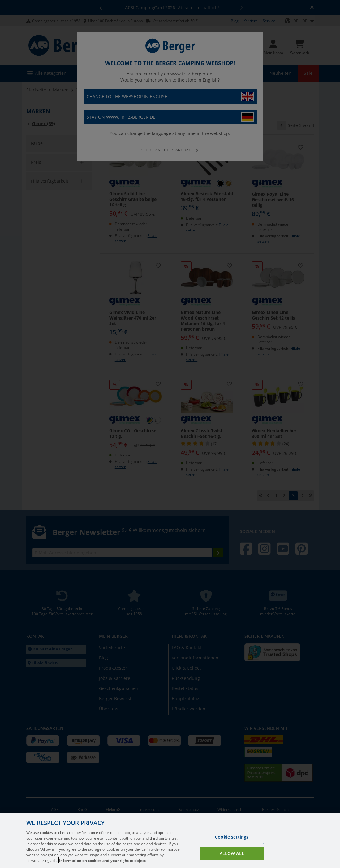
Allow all (232, 861)
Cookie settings (232, 845)
